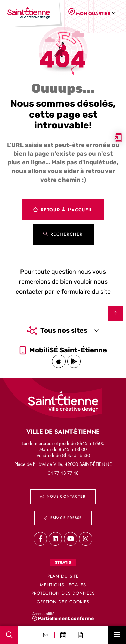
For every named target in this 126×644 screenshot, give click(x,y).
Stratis (63, 562)
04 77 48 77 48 (63, 473)
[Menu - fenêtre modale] (117, 635)
